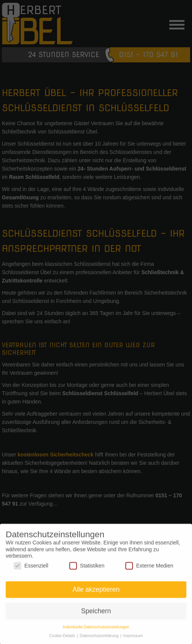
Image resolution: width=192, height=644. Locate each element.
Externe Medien (149, 569)
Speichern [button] (96, 614)
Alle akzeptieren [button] (96, 593)
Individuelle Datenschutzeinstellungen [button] (96, 630)
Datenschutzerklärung (100, 638)
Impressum (133, 638)
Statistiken (87, 569)
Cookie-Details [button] (63, 638)
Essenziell (31, 569)
